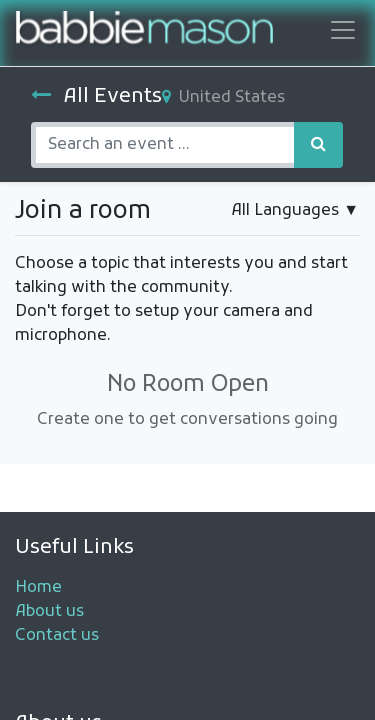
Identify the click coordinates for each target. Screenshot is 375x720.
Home (38, 588)
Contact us (57, 636)
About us (49, 612)
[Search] (318, 145)
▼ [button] (295, 211)
